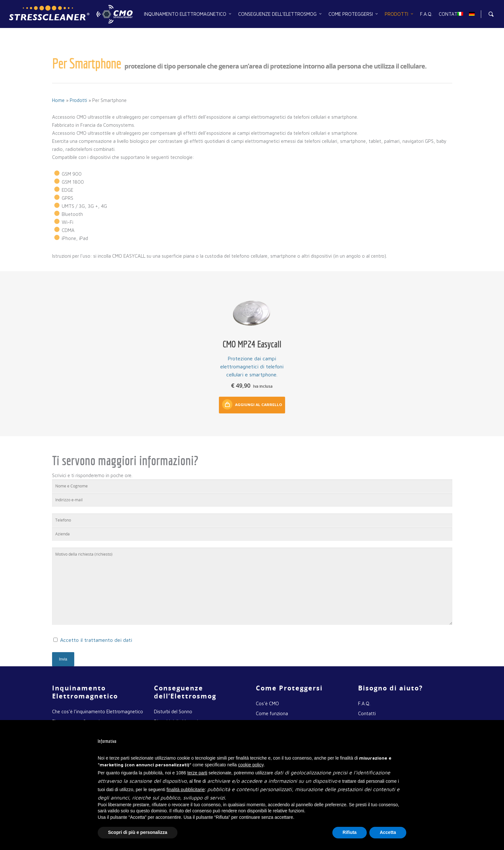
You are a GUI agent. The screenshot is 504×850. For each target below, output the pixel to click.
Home (58, 100)
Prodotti (399, 14)
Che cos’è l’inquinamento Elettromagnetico (98, 711)
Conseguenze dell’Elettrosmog (280, 14)
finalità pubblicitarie (186, 790)
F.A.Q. (426, 14)
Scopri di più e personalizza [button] (138, 832)
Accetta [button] (388, 832)
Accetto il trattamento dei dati (96, 640)
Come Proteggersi (354, 14)
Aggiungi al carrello (252, 404)
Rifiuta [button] (350, 832)
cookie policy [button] (251, 765)
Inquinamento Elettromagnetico (188, 14)
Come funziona (272, 713)
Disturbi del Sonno (173, 711)
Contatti (450, 14)
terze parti (197, 773)
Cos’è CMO (267, 703)
